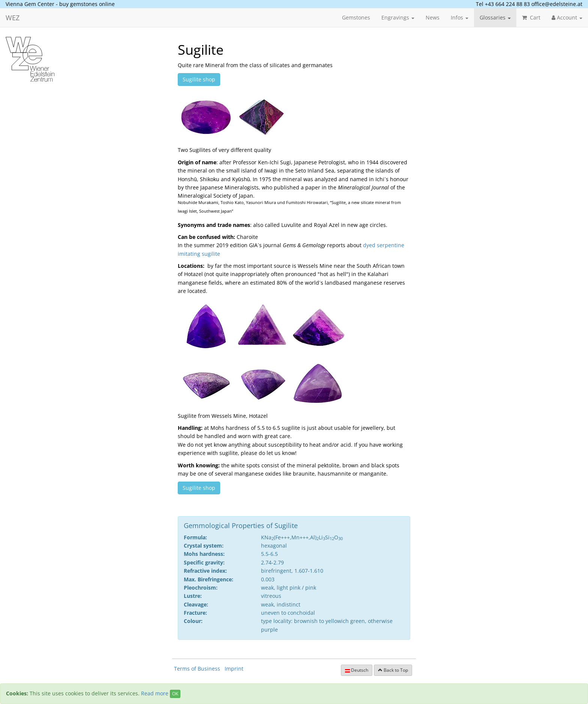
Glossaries (495, 17)
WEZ (13, 18)
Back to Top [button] (393, 670)
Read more (155, 693)
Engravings (398, 17)
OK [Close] (175, 694)
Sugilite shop (199, 79)
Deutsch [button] (357, 670)
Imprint (234, 669)
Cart (531, 17)
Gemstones (356, 17)
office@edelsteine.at (557, 4)
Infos (460, 17)
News (433, 17)
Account (567, 17)
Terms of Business (197, 669)
